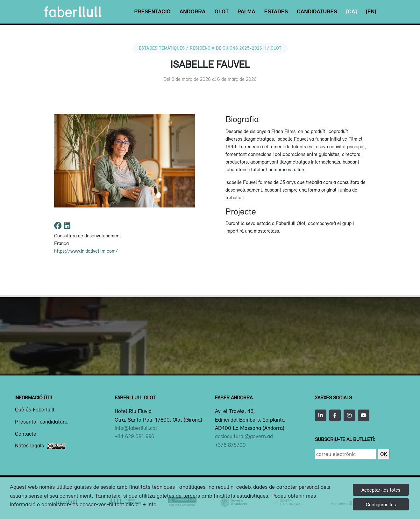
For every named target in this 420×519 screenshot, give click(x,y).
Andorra (193, 12)
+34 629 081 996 (134, 436)
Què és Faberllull (35, 410)
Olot (222, 12)
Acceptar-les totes (381, 490)
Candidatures (317, 12)
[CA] (352, 12)
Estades (276, 12)
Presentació (152, 12)
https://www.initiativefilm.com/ (86, 251)
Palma (246, 12)
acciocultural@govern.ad (244, 436)
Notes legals (40, 446)
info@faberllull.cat (136, 428)
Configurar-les (381, 504)
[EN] (371, 12)
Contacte (26, 434)
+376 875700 (230, 445)
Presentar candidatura (41, 422)
